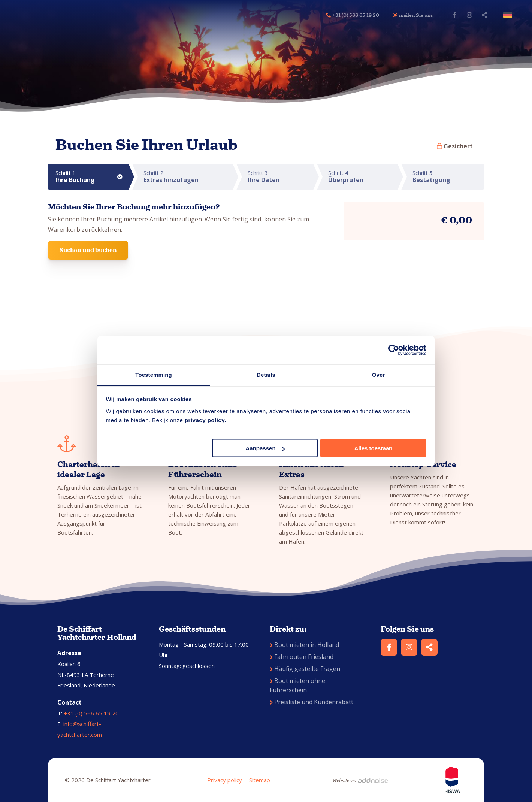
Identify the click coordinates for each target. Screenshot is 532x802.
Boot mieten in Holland (304, 645)
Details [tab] (266, 374)
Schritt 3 (280, 177)
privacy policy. (205, 420)
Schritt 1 (92, 177)
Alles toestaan (374, 448)
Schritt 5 (448, 177)
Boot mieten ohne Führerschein (297, 686)
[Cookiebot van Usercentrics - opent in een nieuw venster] (394, 350)
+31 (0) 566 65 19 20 (91, 713)
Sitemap (260, 780)
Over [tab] (379, 374)
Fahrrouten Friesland (302, 657)
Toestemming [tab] (154, 374)
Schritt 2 (188, 177)
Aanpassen (265, 448)
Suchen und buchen (88, 250)
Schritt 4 (363, 177)
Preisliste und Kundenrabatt (312, 702)
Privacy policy (225, 780)
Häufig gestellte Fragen (305, 669)
